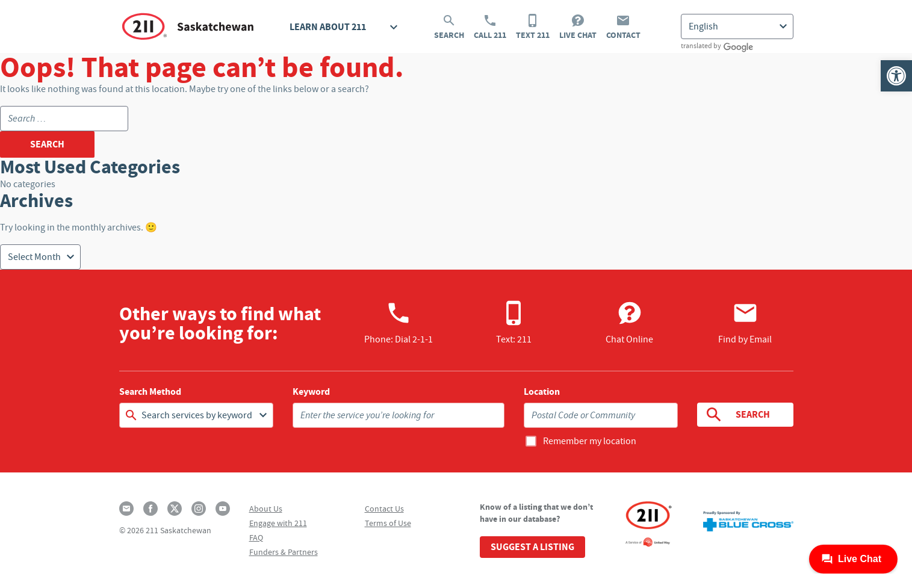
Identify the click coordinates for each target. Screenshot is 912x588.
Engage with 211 (278, 523)
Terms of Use (388, 523)
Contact (623, 27)
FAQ (256, 537)
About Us (266, 509)
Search (449, 27)
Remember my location (590, 441)
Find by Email (745, 323)
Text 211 (533, 27)
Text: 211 (514, 323)
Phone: (399, 323)
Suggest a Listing (532, 547)
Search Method (150, 392)
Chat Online (629, 323)
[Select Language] (737, 26)
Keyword (311, 392)
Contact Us (384, 509)
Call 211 (490, 27)
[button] (896, 76)
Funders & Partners (284, 552)
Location (542, 392)
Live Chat (578, 27)
